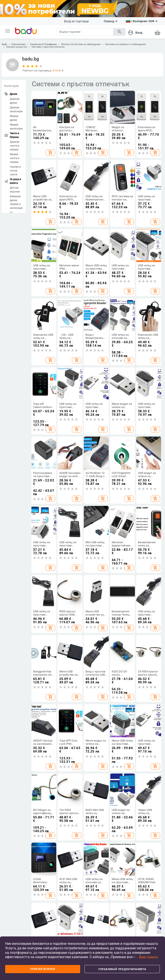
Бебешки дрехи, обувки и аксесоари (16, 202)
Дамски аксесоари (16, 109)
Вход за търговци (76, 21)
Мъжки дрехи (14, 118)
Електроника (19, 44)
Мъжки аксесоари (16, 127)
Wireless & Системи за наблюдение (81, 44)
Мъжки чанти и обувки (15, 158)
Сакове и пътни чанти (15, 171)
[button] (8, 31)
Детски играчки (15, 190)
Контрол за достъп (17, 47)
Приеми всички (43, 969)
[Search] (85, 32)
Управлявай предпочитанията (122, 969)
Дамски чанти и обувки (15, 146)
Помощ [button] (111, 21)
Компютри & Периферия (43, 44)
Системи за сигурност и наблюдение (125, 44)
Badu (4, 44)
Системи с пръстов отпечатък (48, 47)
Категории (11, 86)
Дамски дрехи (15, 101)
